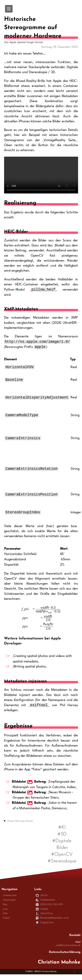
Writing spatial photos (30, 672)
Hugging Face (45, 928)
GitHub (41, 901)
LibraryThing (44, 919)
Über (5, 919)
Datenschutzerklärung (65, 957)
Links (5, 915)
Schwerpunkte (10, 901)
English (6, 924)
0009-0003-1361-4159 (49, 910)
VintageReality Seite (60, 140)
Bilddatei (19, 787)
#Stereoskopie (62, 866)
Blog (5, 910)
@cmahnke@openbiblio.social (52, 924)
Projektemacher (45, 906)
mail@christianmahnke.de (68, 951)
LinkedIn (42, 915)
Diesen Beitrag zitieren (20, 827)
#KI (62, 832)
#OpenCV (62, 859)
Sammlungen (9, 906)
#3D (62, 839)
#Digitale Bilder (62, 849)
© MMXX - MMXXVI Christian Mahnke (41, 977)
